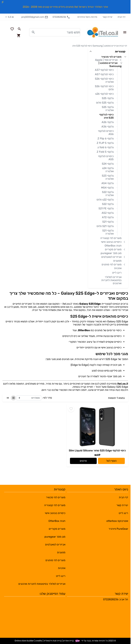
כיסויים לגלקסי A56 (106, 133)
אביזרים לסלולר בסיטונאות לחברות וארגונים (111, 280)
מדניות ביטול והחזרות (87, 17)
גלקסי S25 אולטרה (108, 109)
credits (39, 641)
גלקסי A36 (108, 127)
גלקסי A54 (108, 183)
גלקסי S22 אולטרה (108, 194)
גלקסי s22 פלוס (105, 200)
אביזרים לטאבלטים (111, 257)
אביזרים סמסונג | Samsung (106, 46)
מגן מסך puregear (111, 253)
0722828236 (61, 17)
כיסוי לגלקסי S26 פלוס (104, 88)
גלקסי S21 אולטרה (108, 232)
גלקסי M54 (107, 188)
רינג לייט (117, 273)
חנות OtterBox (113, 246)
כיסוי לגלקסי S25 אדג (82, 46)
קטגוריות (120, 52)
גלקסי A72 (108, 217)
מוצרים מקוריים (113, 249)
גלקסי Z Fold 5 (105, 152)
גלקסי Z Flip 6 (106, 138)
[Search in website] (19, 29)
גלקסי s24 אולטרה (108, 170)
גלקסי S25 (108, 98)
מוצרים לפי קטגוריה (111, 238)
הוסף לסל (111, 461)
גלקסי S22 (108, 204)
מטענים (117, 261)
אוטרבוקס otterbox (117, 521)
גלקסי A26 (108, 122)
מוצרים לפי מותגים (112, 264)
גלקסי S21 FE (106, 208)
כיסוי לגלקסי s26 (104, 94)
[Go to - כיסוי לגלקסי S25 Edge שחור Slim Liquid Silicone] (97, 427)
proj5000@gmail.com (35, 17)
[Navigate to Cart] (19, 36)
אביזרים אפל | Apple (106, 60)
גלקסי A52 (108, 213)
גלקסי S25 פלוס (105, 103)
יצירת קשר (107, 17)
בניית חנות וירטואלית (53, 641)
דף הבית (122, 17)
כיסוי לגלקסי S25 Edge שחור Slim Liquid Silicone (97, 450)
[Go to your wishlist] (12, 29)
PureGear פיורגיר (118, 529)
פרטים (83, 461)
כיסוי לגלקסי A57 (104, 74)
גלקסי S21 (108, 222)
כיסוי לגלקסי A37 (104, 70)
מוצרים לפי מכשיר (111, 57)
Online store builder (24, 641)
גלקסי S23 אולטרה (108, 177)
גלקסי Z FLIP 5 (105, 143)
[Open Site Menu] (125, 32)
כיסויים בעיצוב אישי (111, 242)
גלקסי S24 (108, 164)
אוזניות (118, 268)
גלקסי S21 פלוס (105, 226)
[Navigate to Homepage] (103, 32)
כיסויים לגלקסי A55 (106, 158)
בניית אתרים (68, 641)
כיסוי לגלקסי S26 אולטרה (104, 80)
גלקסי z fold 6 (106, 147)
